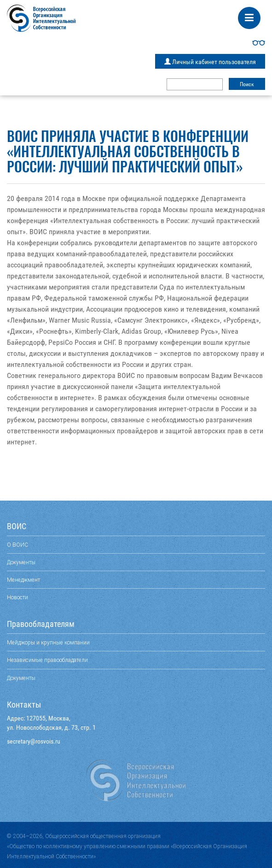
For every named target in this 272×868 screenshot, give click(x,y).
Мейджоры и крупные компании (48, 642)
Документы (21, 562)
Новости (17, 597)
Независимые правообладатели (47, 660)
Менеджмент (23, 580)
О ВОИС (17, 545)
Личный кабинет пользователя (210, 62)
